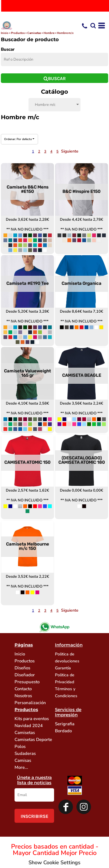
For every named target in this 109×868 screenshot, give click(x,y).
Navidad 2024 (29, 726)
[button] (93, 26)
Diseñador (25, 675)
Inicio (5, 33)
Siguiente (70, 151)
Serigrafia (65, 724)
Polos (20, 746)
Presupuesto (27, 682)
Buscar (8, 49)
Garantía (63, 668)
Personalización (30, 703)
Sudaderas (25, 753)
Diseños (22, 668)
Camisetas (34, 33)
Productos (18, 33)
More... (21, 767)
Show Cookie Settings (54, 862)
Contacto (23, 689)
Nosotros (23, 696)
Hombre (49, 33)
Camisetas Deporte (33, 740)
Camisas (23, 760)
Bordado (63, 731)
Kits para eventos (32, 719)
